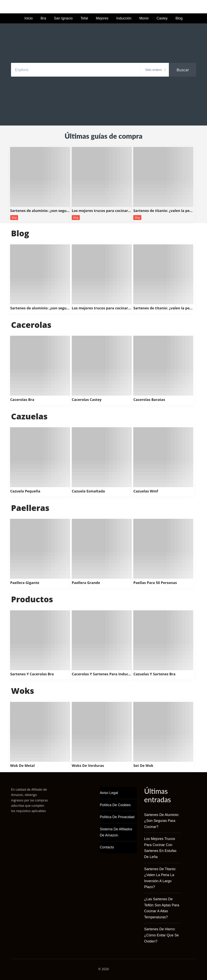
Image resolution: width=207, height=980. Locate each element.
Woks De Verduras (88, 766)
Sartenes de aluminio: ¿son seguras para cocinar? (40, 211)
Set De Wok (143, 766)
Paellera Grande (86, 583)
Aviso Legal (109, 793)
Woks (23, 691)
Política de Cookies (115, 805)
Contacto (107, 847)
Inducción (124, 18)
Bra (43, 18)
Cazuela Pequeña (25, 491)
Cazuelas (29, 416)
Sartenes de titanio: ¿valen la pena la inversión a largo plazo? (163, 211)
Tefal (84, 18)
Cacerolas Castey (87, 400)
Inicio (29, 18)
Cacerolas (31, 325)
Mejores (102, 18)
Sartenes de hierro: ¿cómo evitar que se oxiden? (161, 935)
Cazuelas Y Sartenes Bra (154, 674)
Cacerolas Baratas (149, 400)
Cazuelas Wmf (146, 491)
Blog (179, 18)
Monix (144, 18)
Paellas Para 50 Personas (155, 583)
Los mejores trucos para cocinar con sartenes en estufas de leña (102, 211)
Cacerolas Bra (22, 400)
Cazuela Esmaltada (88, 491)
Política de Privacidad (117, 817)
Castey (162, 18)
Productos (32, 599)
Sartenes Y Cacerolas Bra (32, 674)
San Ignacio (63, 18)
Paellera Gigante (25, 583)
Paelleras (30, 508)
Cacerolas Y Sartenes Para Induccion (102, 674)
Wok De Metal (23, 766)
